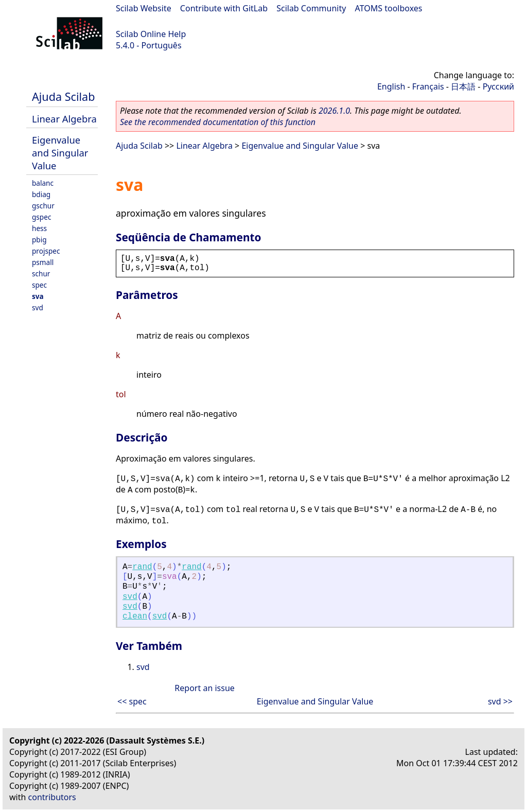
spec (39, 285)
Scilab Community (311, 8)
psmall (43, 262)
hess (39, 228)
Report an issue (204, 688)
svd (38, 307)
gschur (43, 206)
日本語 (463, 86)
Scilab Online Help (151, 34)
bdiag (41, 194)
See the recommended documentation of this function (218, 122)
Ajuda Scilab (63, 96)
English (391, 86)
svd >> (500, 701)
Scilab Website (144, 8)
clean (135, 616)
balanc (43, 183)
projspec (46, 251)
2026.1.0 (334, 111)
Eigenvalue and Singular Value (60, 153)
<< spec (132, 701)
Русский (498, 86)
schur (41, 273)
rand (142, 567)
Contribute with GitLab (224, 8)
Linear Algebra (64, 119)
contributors (52, 797)
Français (428, 86)
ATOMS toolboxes (389, 8)
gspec (41, 217)
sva (38, 296)
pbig (39, 240)
